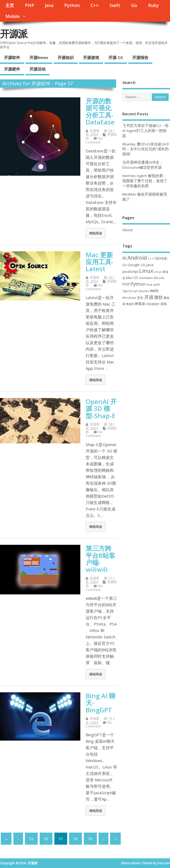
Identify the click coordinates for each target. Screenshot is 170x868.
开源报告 (140, 57)
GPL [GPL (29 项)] (143, 265)
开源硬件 (12, 69)
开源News (39, 57)
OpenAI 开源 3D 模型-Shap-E (101, 409)
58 (75, 839)
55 (31, 839)
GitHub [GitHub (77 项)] (161, 258)
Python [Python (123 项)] (138, 284)
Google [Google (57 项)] (134, 265)
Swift (115, 5)
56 (46, 839)
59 (90, 839)
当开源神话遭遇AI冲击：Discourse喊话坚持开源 (143, 165)
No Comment (94, 140)
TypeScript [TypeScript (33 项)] (130, 291)
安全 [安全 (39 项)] (140, 298)
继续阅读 (96, 233)
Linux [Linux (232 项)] (146, 271)
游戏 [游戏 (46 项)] (164, 304)
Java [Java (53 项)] (150, 265)
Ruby (153, 5)
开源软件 (12, 57)
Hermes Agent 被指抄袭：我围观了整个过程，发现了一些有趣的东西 (145, 181)
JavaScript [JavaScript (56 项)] (130, 271)
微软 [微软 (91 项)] (158, 297)
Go (134, 5)
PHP (30, 5)
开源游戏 (91, 57)
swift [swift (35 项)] (156, 284)
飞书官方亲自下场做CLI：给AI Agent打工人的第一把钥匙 (146, 131)
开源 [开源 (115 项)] (149, 297)
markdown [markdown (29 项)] (146, 278)
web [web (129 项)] (154, 290)
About (127, 230)
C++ (95, 5)
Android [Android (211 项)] (137, 258)
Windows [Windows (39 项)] (129, 298)
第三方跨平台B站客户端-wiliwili (101, 559)
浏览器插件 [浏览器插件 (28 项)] (153, 304)
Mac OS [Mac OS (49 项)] (132, 278)
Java (49, 5)
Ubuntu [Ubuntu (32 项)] (143, 291)
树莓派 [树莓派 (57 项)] (140, 304)
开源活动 (37, 69)
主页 (10, 5)
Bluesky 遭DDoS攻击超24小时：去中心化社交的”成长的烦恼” (146, 149)
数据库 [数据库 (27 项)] (130, 304)
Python (72, 5)
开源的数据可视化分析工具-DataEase (100, 111)
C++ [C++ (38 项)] (151, 258)
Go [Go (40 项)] (125, 265)
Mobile (13, 16)
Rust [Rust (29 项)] (149, 285)
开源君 (95, 131)
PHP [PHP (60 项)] (126, 284)
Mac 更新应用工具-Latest (100, 262)
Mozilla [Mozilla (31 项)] (159, 278)
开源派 (14, 34)
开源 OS (116, 57)
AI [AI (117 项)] (124, 258)
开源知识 (66, 57)
